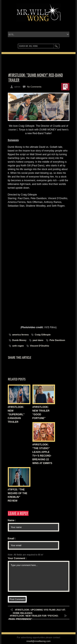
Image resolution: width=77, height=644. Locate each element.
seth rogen (18, 346)
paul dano (38, 340)
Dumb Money (19, 340)
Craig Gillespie (43, 335)
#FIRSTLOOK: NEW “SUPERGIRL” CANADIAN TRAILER (16, 414)
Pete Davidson (57, 340)
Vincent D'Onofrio (40, 346)
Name (12, 520)
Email (12, 539)
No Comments (34, 87)
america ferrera (21, 335)
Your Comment (17, 558)
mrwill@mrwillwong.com (39, 641)
